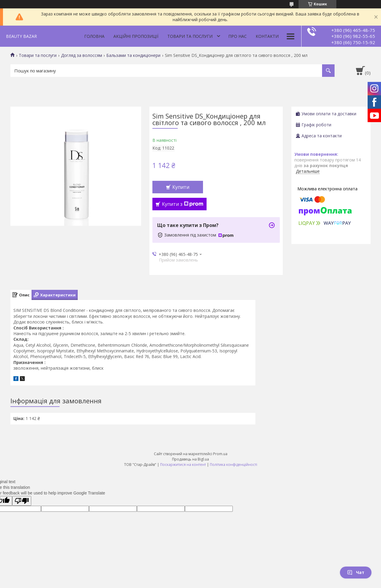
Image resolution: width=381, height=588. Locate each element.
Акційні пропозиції (136, 36)
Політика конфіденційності (234, 465)
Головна (94, 36)
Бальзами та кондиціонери (133, 55)
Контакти (267, 36)
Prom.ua (220, 454)
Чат (356, 572)
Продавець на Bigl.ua (190, 459)
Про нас (238, 36)
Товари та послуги (190, 36)
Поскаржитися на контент (183, 465)
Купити (181, 187)
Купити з (183, 204)
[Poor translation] (22, 501)
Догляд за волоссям (82, 55)
